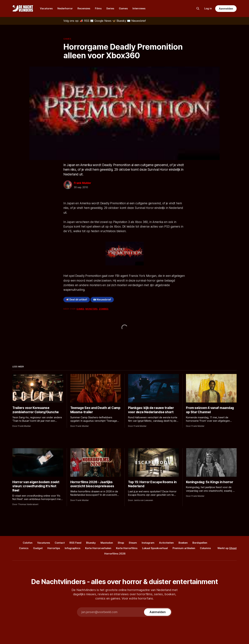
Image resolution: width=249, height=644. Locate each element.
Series (110, 8)
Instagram (148, 543)
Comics (24, 548)
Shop (121, 543)
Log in (208, 8)
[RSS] (85, 21)
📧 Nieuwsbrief (102, 300)
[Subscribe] (158, 612)
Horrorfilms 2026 (115, 554)
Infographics (73, 548)
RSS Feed (75, 543)
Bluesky (91, 543)
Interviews (139, 8)
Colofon (28, 543)
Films (98, 8)
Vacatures (46, 8)
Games (123, 8)
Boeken (183, 543)
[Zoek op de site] (198, 8)
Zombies (104, 309)
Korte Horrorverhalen (98, 548)
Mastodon (107, 543)
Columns (205, 548)
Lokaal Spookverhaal (155, 548)
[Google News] (101, 21)
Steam (133, 543)
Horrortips (54, 548)
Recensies (84, 8)
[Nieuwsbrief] (136, 21)
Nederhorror (65, 8)
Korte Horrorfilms (127, 548)
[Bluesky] (120, 21)
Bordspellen (200, 543)
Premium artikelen (184, 548)
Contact (60, 543)
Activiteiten (166, 543)
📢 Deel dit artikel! (77, 300)
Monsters (91, 309)
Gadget (38, 548)
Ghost (233, 548)
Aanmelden (226, 9)
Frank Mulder (83, 183)
